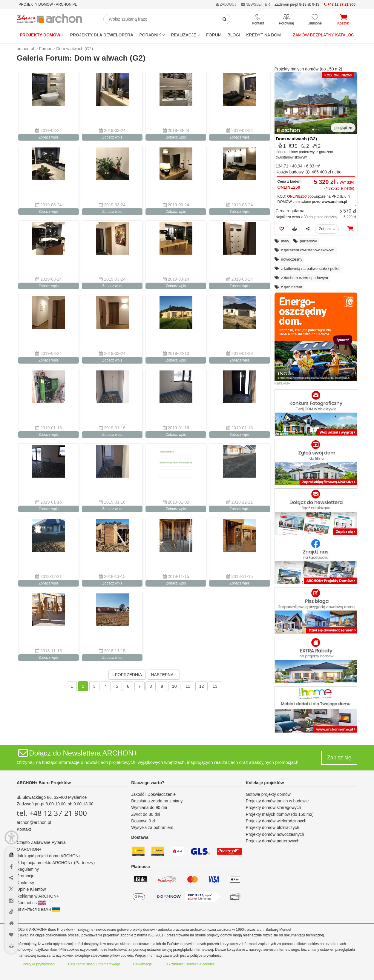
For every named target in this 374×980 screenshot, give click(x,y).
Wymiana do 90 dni (149, 807)
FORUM (214, 35)
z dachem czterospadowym (305, 278)
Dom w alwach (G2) (297, 139)
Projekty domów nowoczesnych (275, 834)
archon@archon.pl (34, 822)
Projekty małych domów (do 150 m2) (308, 69)
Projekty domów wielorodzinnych (276, 821)
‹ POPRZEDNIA (127, 675)
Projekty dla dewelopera (102, 35)
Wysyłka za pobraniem (152, 827)
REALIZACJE (186, 35)
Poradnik (152, 35)
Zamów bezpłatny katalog (324, 35)
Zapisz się (339, 758)
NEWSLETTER (256, 4)
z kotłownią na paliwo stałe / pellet (310, 269)
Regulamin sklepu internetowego (94, 964)
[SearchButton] (225, 19)
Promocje (26, 876)
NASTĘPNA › (163, 675)
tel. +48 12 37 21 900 (52, 813)
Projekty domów (42, 35)
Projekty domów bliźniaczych (273, 827)
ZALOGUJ (226, 4)
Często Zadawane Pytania (41, 842)
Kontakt (24, 829)
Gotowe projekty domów (268, 794)
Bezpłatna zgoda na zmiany (157, 801)
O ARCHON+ (29, 849)
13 (215, 686)
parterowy (308, 241)
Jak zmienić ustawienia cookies (190, 964)
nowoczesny (292, 259)
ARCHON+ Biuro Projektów (44, 783)
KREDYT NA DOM (263, 35)
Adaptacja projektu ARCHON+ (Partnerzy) (56, 863)
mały (285, 241)
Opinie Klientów (31, 889)
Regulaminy (28, 869)
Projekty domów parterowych (273, 841)
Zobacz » (327, 229)
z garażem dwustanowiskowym (308, 250)
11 (188, 686)
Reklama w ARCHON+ (38, 896)
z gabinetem (292, 287)
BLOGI (234, 35)
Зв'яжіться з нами (39, 909)
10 (174, 686)
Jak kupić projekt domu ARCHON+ (49, 856)
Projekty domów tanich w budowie (277, 801)
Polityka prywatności (39, 964)
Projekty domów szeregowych (273, 807)
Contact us (32, 903)
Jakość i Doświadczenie (153, 794)
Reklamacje (143, 964)
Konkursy (25, 883)
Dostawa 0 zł (143, 821)
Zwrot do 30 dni (146, 814)
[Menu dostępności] (12, 837)
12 (202, 686)
